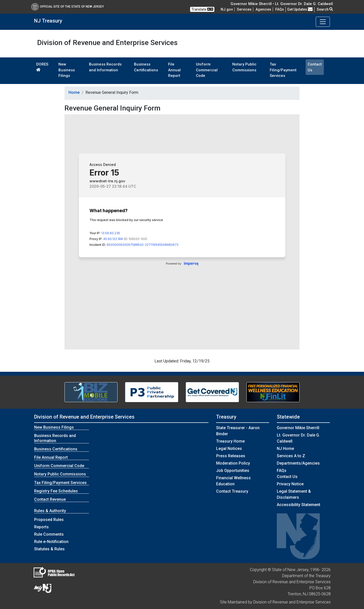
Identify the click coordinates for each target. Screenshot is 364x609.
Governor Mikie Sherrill (298, 428)
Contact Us (315, 67)
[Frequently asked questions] (280, 9)
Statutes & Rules (49, 549)
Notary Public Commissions (244, 67)
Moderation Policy (233, 463)
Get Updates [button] (300, 9)
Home (74, 92)
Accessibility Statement (299, 505)
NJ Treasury (48, 21)
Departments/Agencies (298, 463)
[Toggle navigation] (323, 22)
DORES (42, 67)
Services (244, 9)
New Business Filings (67, 70)
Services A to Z (291, 456)
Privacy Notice (290, 484)
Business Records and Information (105, 67)
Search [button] (325, 9)
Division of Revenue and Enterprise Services (84, 417)
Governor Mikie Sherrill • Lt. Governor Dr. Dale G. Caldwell (282, 4)
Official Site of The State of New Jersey (67, 7)
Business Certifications (146, 67)
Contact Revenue (50, 499)
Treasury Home (230, 441)
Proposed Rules (49, 520)
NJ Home (285, 449)
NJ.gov (227, 9)
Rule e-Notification (51, 542)
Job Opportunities (233, 471)
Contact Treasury (232, 491)
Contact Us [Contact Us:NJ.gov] (287, 477)
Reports (41, 527)
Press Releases (231, 456)
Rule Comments (49, 534)
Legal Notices (229, 449)
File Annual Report (174, 70)
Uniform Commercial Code (207, 70)
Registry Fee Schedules (56, 491)
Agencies (263, 9)
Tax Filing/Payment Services (283, 70)
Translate (202, 9)
